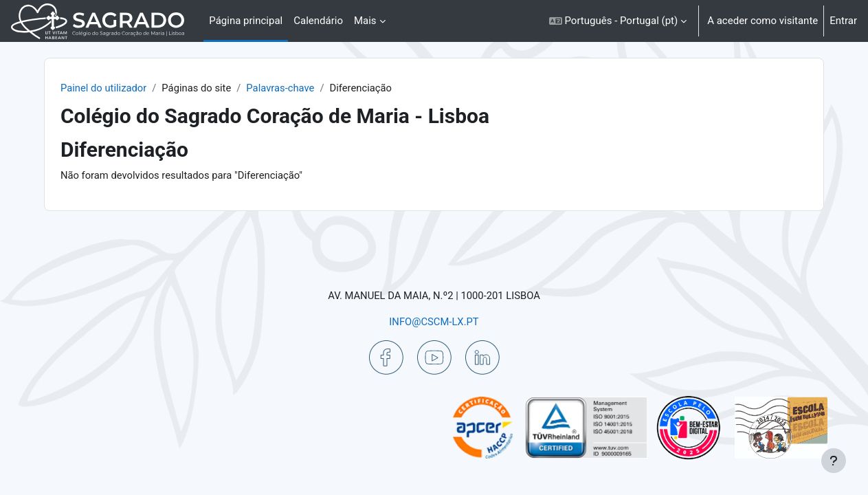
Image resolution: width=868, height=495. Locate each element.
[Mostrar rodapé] (834, 461)
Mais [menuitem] (365, 21)
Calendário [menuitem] (318, 21)
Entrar (843, 21)
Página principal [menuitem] (246, 21)
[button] (618, 21)
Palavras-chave (297, 88)
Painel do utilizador (117, 88)
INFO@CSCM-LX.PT (434, 321)
